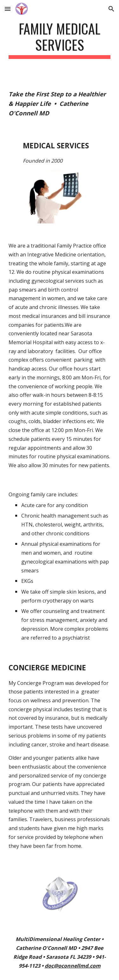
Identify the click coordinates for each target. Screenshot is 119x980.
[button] (8, 9)
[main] (60, 40)
